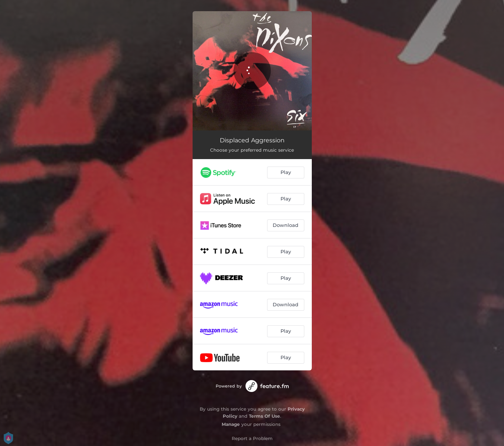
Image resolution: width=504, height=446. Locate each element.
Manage (231, 424)
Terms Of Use (264, 416)
